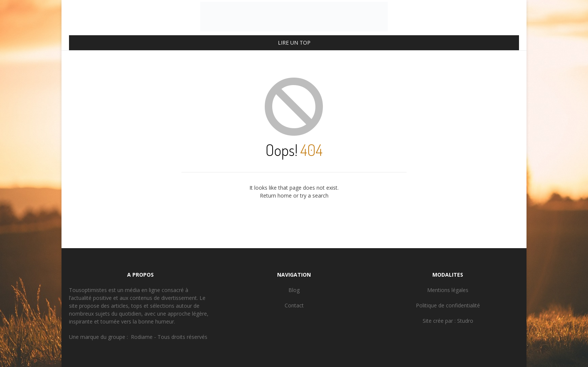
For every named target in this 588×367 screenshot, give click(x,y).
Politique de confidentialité (448, 305)
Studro (465, 321)
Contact (294, 305)
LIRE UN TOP (294, 43)
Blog (294, 290)
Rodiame (142, 337)
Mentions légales (448, 290)
